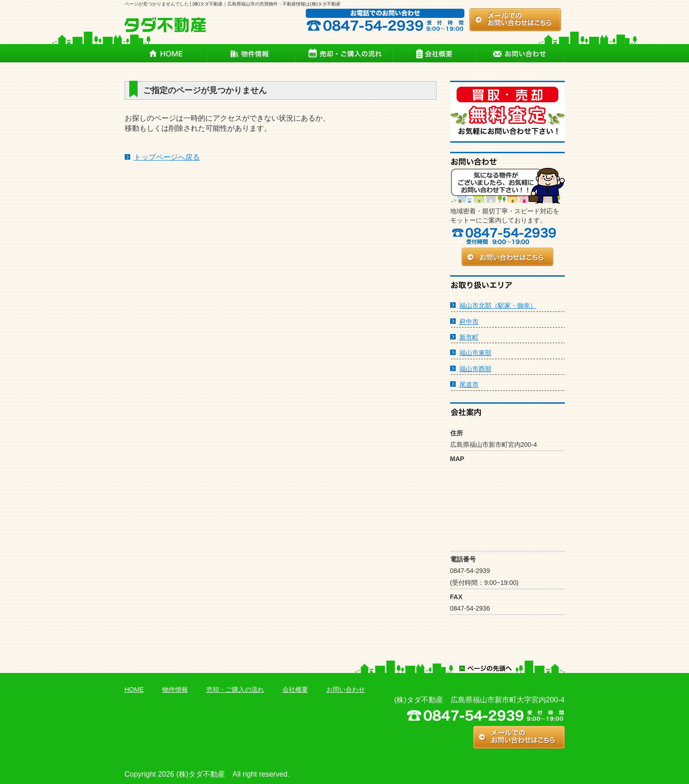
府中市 (469, 322)
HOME (134, 689)
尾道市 (469, 384)
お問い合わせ (346, 689)
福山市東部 (475, 353)
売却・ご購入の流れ (235, 689)
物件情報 (175, 689)
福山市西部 (475, 369)
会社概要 (295, 689)
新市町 (469, 337)
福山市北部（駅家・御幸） (498, 306)
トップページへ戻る (167, 157)
